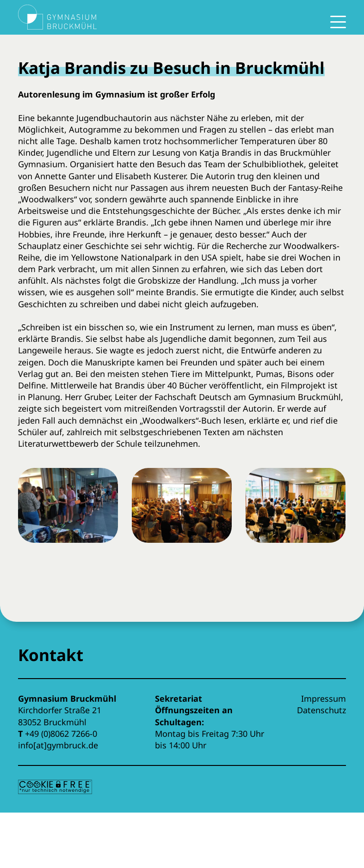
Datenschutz (321, 710)
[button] (68, 513)
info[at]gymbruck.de (58, 745)
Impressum (324, 698)
